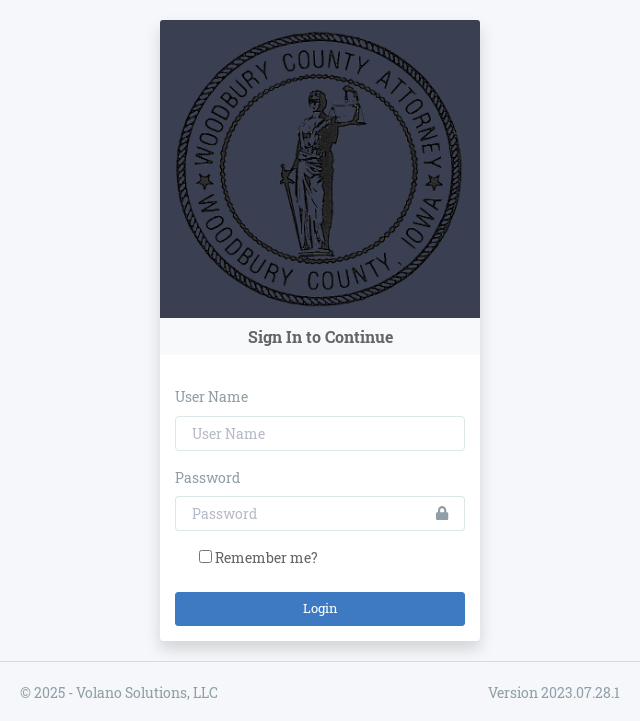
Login (320, 608)
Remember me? (266, 557)
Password (207, 477)
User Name (211, 396)
